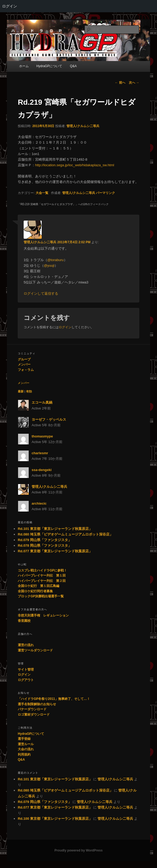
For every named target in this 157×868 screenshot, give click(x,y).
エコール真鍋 (42, 402)
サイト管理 (26, 670)
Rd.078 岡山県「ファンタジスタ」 (45, 545)
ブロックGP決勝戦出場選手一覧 (41, 596)
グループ (24, 359)
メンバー (24, 364)
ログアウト (26, 680)
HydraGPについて (49, 66)
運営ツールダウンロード (35, 650)
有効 (29, 391)
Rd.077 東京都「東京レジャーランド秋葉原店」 (55, 551)
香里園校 (24, 621)
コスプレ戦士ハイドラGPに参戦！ (42, 570)
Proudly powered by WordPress (78, 850)
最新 (21, 391)
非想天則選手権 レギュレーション (43, 615)
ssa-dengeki (42, 470)
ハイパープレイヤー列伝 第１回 (42, 575)
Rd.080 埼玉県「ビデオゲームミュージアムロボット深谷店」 (65, 534)
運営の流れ (26, 645)
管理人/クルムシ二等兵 (83, 126)
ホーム (24, 66)
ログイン (10, 6)
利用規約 (24, 755)
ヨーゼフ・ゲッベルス (49, 419)
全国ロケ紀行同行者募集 (35, 591)
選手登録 (24, 739)
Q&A (73, 66)
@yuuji (49, 265)
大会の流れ (26, 749)
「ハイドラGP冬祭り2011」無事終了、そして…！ (54, 699)
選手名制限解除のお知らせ (37, 704)
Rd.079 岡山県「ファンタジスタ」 (45, 540)
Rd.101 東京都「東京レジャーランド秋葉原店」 (55, 529)
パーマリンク (105, 193)
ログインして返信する (41, 293)
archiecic (39, 503)
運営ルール (26, 744)
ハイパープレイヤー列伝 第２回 (42, 581)
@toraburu (56, 260)
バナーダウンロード (32, 709)
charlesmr (40, 453)
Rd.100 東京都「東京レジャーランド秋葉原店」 (55, 819)
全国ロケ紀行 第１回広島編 (39, 586)
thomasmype (42, 436)
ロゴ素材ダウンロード (34, 715)
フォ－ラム (26, 370)
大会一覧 (42, 193)
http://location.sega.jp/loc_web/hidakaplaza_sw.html (75, 165)
